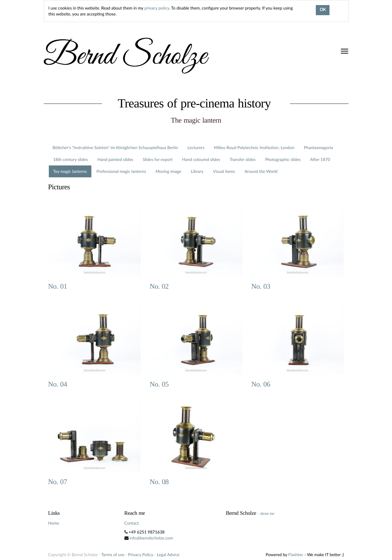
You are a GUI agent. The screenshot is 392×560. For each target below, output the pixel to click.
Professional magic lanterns (121, 171)
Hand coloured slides (201, 159)
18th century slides (71, 159)
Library (197, 171)
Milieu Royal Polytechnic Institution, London (254, 147)
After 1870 (320, 159)
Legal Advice (168, 554)
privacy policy (157, 8)
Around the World (261, 171)
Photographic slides (283, 159)
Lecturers (196, 147)
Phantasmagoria (318, 147)
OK (323, 10)
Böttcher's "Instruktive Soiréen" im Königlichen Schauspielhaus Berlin (115, 147)
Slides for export (158, 159)
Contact (132, 523)
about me (267, 513)
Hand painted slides (115, 159)
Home (54, 523)
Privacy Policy (140, 554)
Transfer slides (243, 159)
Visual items (224, 171)
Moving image (168, 171)
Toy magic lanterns (70, 171)
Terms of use (113, 554)
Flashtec (296, 554)
